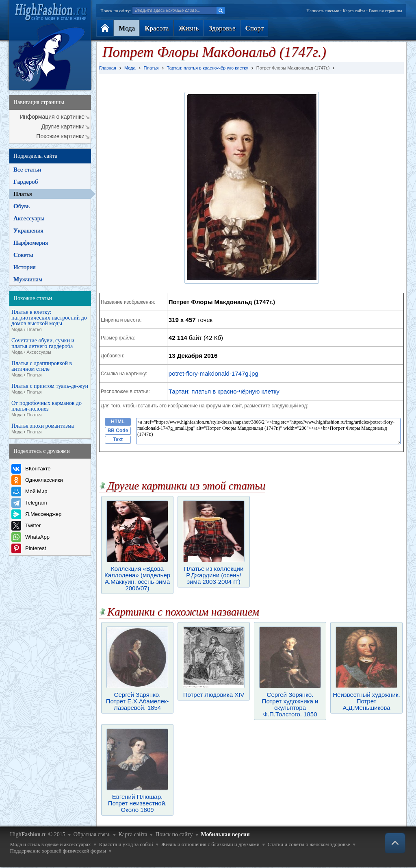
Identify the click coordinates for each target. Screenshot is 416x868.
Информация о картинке (52, 117)
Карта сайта (354, 11)
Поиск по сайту (174, 834)
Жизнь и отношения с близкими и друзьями (210, 844)
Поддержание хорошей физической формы (58, 851)
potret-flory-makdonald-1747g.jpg (213, 373)
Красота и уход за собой (126, 844)
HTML (118, 422)
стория (25, 267)
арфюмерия (31, 243)
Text (118, 439)
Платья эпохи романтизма (43, 429)
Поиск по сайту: (116, 11)
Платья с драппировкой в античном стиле (42, 369)
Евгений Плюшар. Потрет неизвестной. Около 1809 (137, 800)
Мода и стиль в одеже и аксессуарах (50, 844)
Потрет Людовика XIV (214, 691)
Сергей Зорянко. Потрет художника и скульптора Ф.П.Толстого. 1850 (290, 701)
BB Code (118, 431)
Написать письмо (323, 11)
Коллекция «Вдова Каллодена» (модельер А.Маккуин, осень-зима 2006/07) (137, 575)
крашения (28, 231)
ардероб (26, 182)
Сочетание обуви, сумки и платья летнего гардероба (43, 346)
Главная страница (386, 11)
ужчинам (28, 279)
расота (157, 28)
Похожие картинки (60, 136)
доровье (222, 28)
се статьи (27, 170)
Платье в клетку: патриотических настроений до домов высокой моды (49, 321)
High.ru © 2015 (37, 834)
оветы (23, 255)
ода (127, 28)
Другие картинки (63, 126)
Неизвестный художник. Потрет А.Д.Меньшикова (366, 698)
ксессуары (29, 218)
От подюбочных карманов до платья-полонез (47, 409)
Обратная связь (92, 834)
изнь (189, 28)
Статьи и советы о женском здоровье (309, 844)
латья (23, 194)
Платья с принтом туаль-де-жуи (50, 389)
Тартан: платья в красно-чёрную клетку (224, 391)
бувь (22, 206)
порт (255, 28)
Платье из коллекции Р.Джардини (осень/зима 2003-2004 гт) (214, 572)
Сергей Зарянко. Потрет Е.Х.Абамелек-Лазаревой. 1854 (138, 698)
